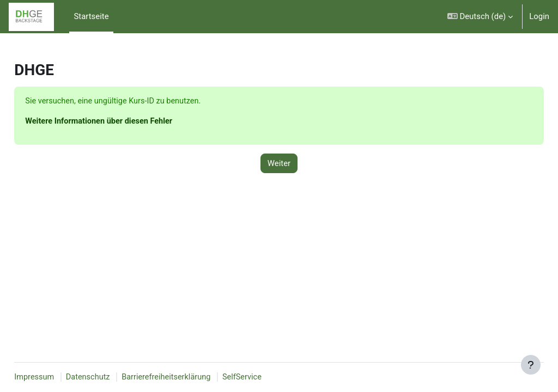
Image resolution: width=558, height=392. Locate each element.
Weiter (279, 164)
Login (539, 16)
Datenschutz (114, 377)
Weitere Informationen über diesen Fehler (125, 122)
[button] (480, 17)
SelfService (272, 377)
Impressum (59, 377)
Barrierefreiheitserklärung (195, 377)
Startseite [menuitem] (91, 16)
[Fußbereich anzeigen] (531, 365)
